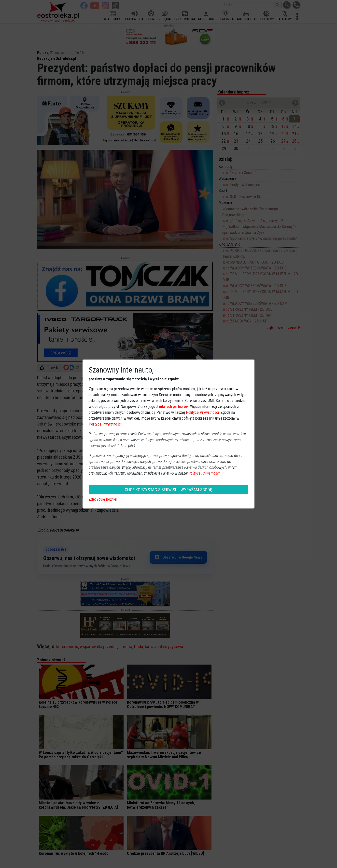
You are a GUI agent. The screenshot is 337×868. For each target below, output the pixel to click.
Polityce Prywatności (202, 412)
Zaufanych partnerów (172, 407)
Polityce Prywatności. (205, 473)
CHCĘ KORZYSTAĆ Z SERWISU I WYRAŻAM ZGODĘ (168, 490)
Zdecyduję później (103, 499)
